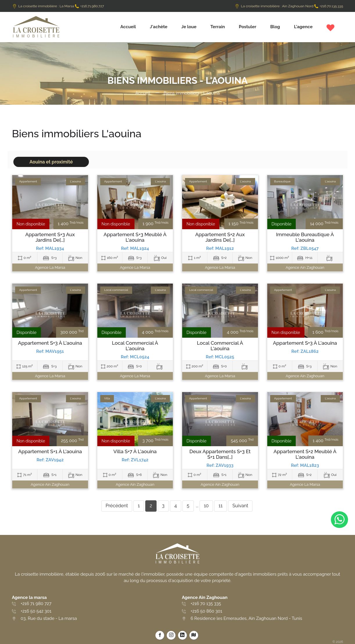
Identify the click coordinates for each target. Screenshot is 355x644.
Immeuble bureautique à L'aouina (305, 237)
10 (206, 506)
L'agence (303, 27)
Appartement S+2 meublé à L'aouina (305, 454)
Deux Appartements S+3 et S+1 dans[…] (220, 454)
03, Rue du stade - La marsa (49, 618)
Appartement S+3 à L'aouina (50, 343)
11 (220, 506)
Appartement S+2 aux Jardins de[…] (220, 237)
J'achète (159, 27)
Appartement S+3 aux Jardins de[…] (50, 237)
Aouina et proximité (51, 162)
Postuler (248, 27)
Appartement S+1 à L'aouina (50, 452)
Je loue (189, 27)
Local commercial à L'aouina (135, 346)
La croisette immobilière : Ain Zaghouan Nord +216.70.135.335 (289, 6)
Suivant (240, 506)
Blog (275, 27)
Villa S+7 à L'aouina (135, 452)
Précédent (117, 506)
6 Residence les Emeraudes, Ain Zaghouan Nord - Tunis (246, 618)
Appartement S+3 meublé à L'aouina (135, 237)
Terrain (218, 27)
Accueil (128, 27)
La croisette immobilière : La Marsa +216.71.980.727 (58, 6)
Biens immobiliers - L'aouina (192, 93)
